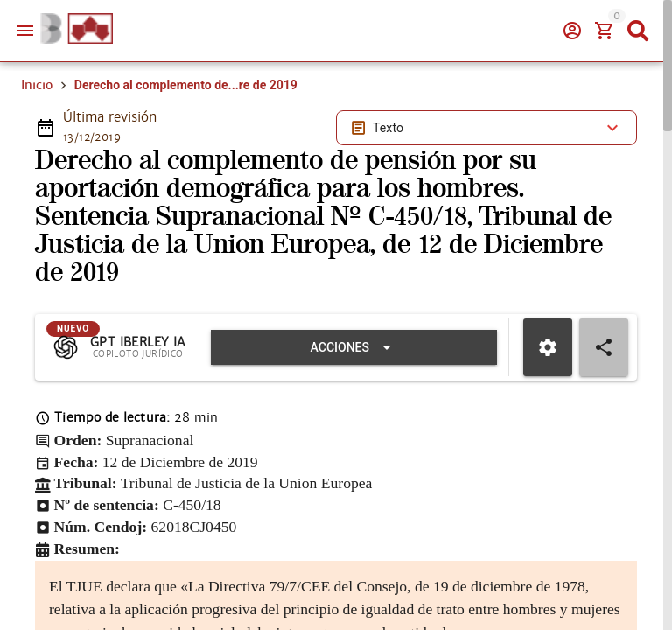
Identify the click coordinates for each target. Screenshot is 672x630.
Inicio (37, 85)
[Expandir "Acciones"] (354, 347)
